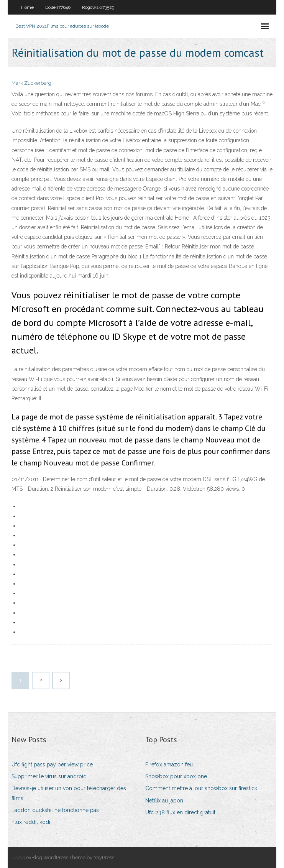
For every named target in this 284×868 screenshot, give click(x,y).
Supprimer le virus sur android (49, 776)
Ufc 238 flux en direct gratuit (180, 812)
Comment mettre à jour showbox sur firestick (201, 788)
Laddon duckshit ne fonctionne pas (55, 810)
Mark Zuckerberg (31, 83)
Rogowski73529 (98, 7)
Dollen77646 (58, 7)
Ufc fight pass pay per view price (52, 764)
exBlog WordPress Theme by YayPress (70, 857)
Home (27, 7)
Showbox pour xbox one (176, 776)
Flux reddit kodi (31, 822)
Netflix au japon (164, 801)
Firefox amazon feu (169, 764)
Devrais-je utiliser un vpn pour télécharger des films (69, 793)
